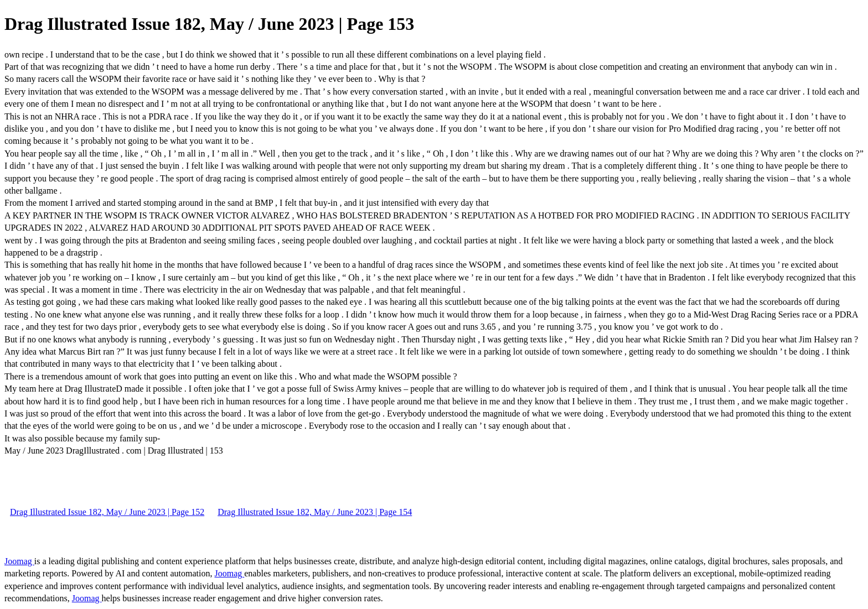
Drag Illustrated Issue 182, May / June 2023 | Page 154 (315, 512)
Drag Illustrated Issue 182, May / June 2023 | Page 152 (107, 512)
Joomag (19, 561)
